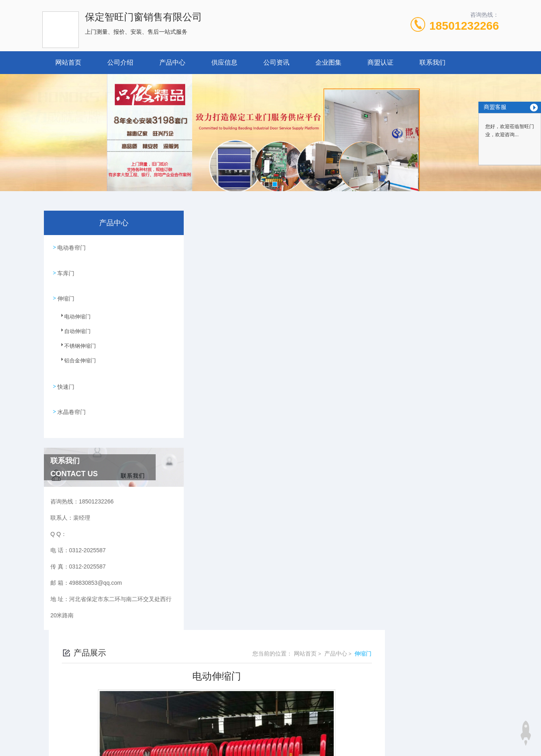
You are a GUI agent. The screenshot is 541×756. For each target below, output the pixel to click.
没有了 (214, 615)
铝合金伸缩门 (75, 358)
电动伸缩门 (73, 314)
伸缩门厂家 (219, 629)
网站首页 (68, 62)
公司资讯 (276, 62)
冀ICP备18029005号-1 (328, 699)
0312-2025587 (204, 686)
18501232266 (464, 26)
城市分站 (49, 734)
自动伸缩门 (73, 329)
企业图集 (328, 62)
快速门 (65, 379)
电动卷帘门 (71, 246)
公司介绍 (120, 62)
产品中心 (172, 62)
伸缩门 (65, 293)
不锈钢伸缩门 (75, 343)
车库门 (65, 270)
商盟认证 (380, 62)
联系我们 (432, 62)
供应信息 (224, 62)
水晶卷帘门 (71, 402)
